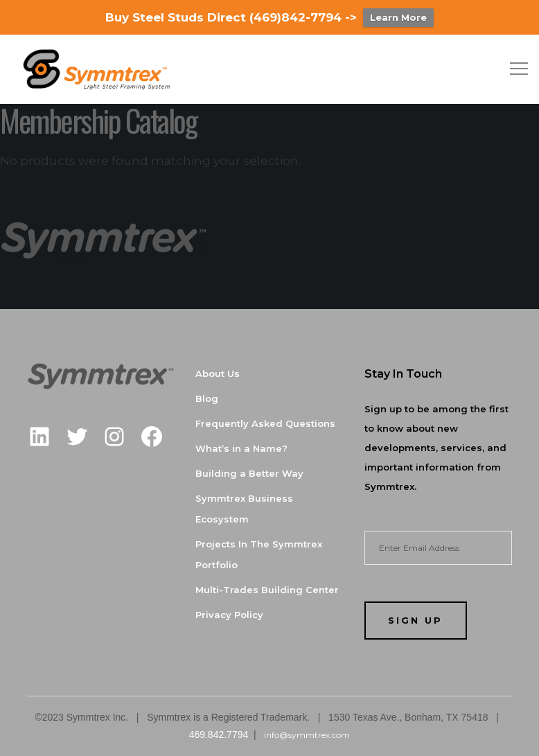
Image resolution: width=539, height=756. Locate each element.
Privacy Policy (229, 615)
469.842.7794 (219, 735)
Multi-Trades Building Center (267, 590)
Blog (207, 398)
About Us (218, 373)
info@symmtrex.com (306, 735)
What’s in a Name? (241, 448)
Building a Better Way (249, 473)
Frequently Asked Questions (265, 423)
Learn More (398, 17)
